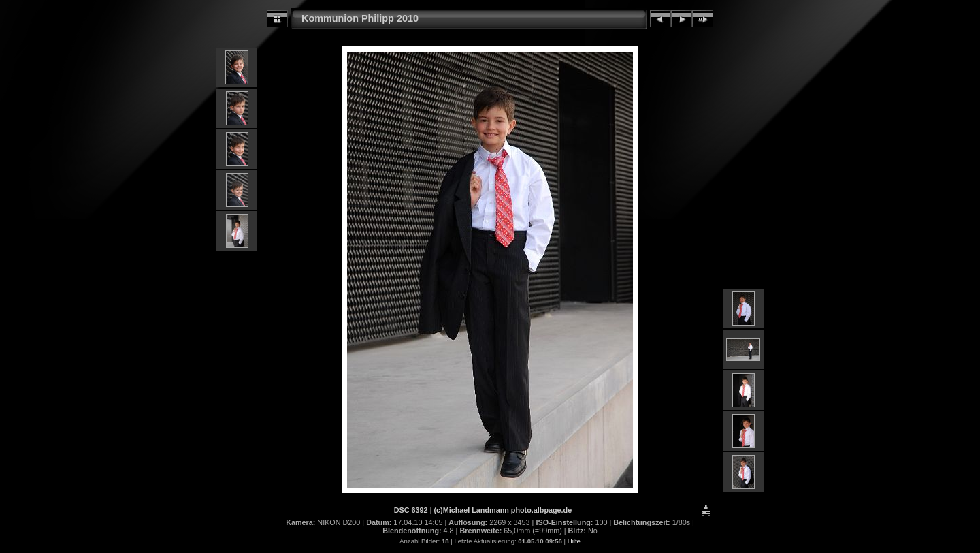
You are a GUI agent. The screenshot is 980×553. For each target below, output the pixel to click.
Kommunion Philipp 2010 (360, 18)
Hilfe (574, 541)
